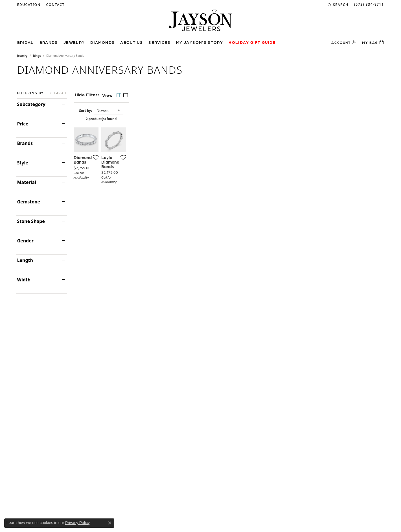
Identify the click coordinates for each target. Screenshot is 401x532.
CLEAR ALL (59, 93)
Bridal (26, 42)
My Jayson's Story (200, 42)
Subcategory (31, 104)
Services (159, 42)
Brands (49, 42)
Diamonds (102, 42)
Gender (25, 241)
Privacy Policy (77, 523)
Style (23, 163)
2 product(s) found (229, 119)
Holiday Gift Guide (252, 42)
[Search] (338, 5)
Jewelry (74, 42)
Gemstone (29, 202)
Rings (37, 56)
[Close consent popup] (110, 523)
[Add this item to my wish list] (172, 234)
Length (25, 260)
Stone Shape (31, 221)
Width (24, 280)
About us (132, 42)
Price (23, 124)
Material (27, 182)
